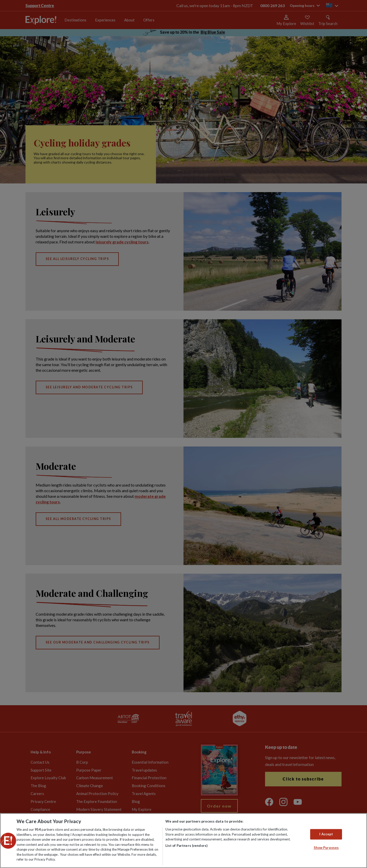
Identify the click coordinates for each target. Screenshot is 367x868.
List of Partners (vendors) (186, 846)
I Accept (326, 834)
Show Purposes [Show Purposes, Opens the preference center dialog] (326, 848)
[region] (183, 841)
